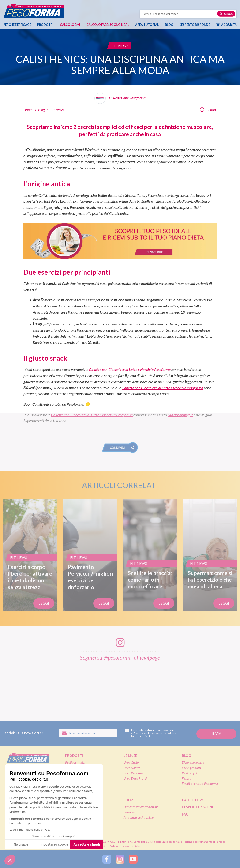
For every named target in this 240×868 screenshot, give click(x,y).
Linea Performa (133, 773)
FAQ (185, 814)
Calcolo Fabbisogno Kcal (108, 25)
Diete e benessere (193, 763)
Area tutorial (147, 25)
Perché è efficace (17, 25)
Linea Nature (132, 768)
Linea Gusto (131, 763)
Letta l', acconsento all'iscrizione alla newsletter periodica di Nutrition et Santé (151, 733)
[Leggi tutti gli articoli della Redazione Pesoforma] (120, 100)
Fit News (57, 110)
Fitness (186, 778)
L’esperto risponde (195, 25)
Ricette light (190, 773)
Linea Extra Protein (136, 778)
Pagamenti (130, 812)
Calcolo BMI (70, 25)
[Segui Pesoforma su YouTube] (133, 859)
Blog (169, 25)
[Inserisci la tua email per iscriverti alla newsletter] (88, 733)
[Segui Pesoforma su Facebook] (107, 859)
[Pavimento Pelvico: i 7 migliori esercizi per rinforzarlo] (90, 555)
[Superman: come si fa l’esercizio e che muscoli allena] (210, 555)
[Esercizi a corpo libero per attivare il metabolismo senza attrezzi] (30, 555)
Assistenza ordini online (139, 817)
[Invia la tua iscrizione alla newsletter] (216, 734)
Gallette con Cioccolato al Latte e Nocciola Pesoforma (130, 369)
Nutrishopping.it (180, 415)
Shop (128, 800)
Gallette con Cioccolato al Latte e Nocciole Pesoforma (162, 388)
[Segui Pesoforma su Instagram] (120, 859)
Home (28, 110)
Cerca (226, 13)
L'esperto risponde (199, 807)
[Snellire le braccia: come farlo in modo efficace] (150, 555)
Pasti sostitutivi (75, 763)
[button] (120, 447)
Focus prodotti (191, 768)
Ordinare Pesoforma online (141, 807)
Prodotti (45, 25)
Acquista (227, 25)
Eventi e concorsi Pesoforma (200, 784)
